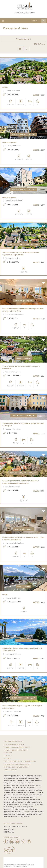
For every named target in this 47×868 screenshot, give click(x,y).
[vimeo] (23, 841)
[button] (2, 71)
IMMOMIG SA (8, 866)
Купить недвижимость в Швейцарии (19, 761)
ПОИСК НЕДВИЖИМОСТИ (13, 741)
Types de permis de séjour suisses (17, 764)
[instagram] (29, 841)
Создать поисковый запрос (15, 750)
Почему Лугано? (10, 770)
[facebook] (6, 841)
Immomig (23, 865)
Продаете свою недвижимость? (17, 747)
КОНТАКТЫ (8, 753)
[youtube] (17, 841)
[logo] (25, 6)
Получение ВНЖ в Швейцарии (16, 767)
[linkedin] (12, 841)
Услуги (6, 758)
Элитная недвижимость (14, 744)
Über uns (7, 756)
